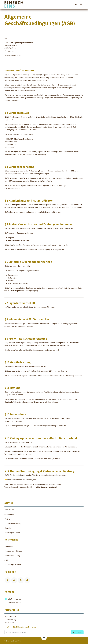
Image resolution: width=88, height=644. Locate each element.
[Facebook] (8, 580)
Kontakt (8, 528)
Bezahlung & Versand (13, 565)
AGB (6, 560)
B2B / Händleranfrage (13, 523)
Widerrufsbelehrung (19, 326)
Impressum (9, 546)
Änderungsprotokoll (12, 533)
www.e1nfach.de (26, 77)
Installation (9, 510)
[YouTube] (14, 580)
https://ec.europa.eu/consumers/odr (21, 480)
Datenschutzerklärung (13, 421)
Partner (8, 519)
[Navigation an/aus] (81, 4)
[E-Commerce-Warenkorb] (76, 4)
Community (9, 514)
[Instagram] (21, 580)
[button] (77, 632)
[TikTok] (27, 580)
